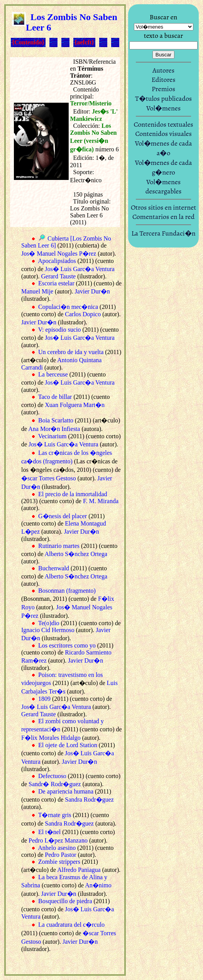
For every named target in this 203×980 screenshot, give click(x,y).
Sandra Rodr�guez (89, 799)
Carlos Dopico (83, 314)
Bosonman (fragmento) (67, 591)
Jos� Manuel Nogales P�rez (59, 253)
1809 (44, 699)
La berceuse (53, 374)
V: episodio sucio (60, 330)
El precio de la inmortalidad (73, 494)
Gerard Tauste (59, 276)
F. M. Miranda (101, 501)
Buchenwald (54, 568)
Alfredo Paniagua (79, 870)
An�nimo (98, 885)
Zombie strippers (59, 862)
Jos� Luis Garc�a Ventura (80, 269)
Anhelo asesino (57, 848)
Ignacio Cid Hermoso (48, 630)
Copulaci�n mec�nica (68, 307)
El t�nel (49, 832)
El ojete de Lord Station (68, 745)
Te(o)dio (49, 623)
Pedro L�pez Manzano (58, 840)
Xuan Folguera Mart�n (75, 405)
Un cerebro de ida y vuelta (71, 352)
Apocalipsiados (57, 261)
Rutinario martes (59, 546)
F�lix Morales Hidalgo (51, 738)
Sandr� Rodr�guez (55, 784)
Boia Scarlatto (56, 420)
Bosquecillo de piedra (65, 901)
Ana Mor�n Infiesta (54, 429)
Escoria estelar (56, 283)
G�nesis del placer (63, 516)
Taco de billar (55, 397)
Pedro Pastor (60, 855)
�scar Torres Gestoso (49, 478)
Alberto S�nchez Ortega (76, 554)
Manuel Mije (37, 291)
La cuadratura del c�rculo (71, 925)
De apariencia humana (66, 791)
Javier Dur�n (92, 291)
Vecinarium (52, 436)
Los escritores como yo (67, 645)
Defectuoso (52, 776)
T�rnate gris (55, 815)
